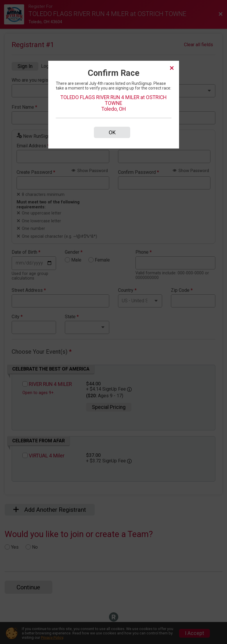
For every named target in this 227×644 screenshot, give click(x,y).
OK (112, 132)
